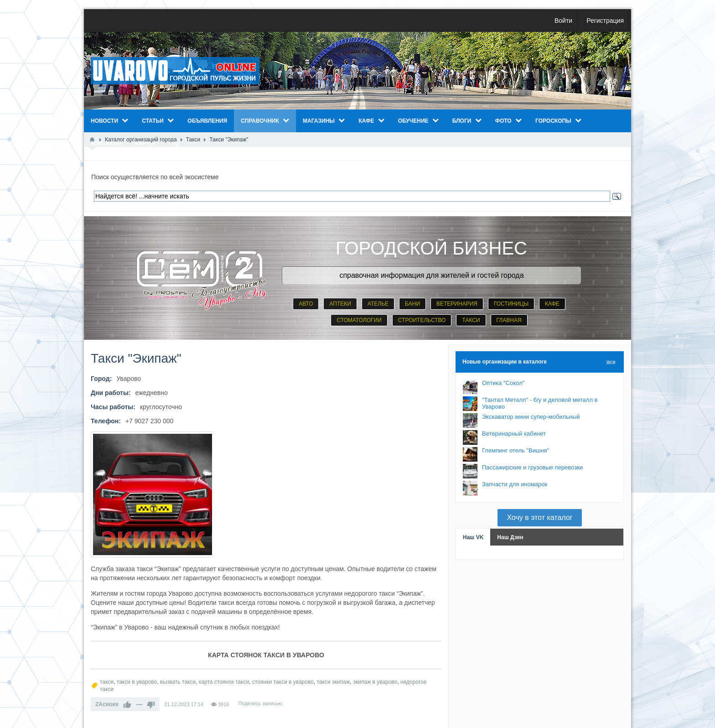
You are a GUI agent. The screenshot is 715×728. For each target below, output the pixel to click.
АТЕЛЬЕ (378, 304)
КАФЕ (552, 304)
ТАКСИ (471, 320)
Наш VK (473, 537)
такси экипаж (334, 682)
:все (611, 362)
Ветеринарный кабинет (514, 434)
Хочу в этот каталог (539, 517)
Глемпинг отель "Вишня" (516, 450)
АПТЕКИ (340, 304)
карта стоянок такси (224, 682)
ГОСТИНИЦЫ (511, 304)
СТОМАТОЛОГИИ (359, 320)
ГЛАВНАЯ (509, 320)
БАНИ (412, 304)
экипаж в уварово (375, 682)
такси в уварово (137, 682)
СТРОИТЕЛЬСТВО (422, 320)
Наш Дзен (510, 537)
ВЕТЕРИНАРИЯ (457, 304)
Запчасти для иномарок (515, 484)
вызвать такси (178, 682)
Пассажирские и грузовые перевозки (532, 467)
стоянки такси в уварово (283, 682)
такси (107, 682)
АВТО (306, 304)
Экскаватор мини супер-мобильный (531, 417)
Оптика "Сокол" (503, 383)
